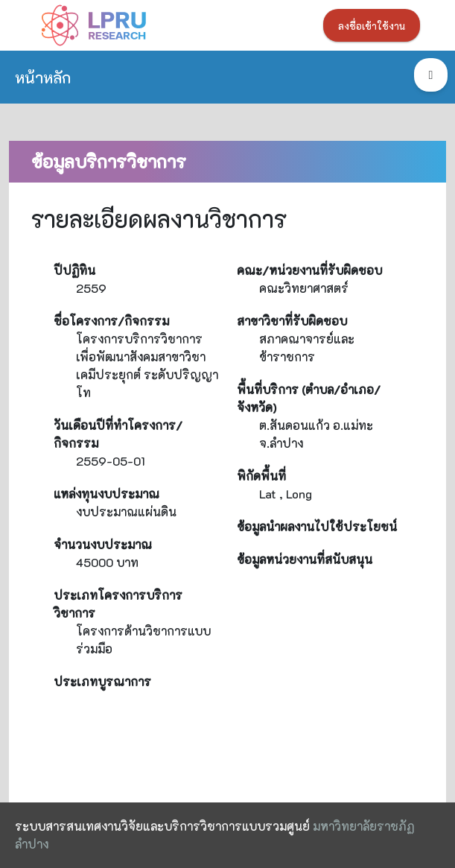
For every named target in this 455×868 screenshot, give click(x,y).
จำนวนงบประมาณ (103, 544)
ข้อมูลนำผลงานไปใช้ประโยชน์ (317, 526)
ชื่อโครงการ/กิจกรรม (111, 321)
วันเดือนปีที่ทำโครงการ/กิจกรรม (118, 434)
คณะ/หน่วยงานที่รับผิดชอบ (309, 270)
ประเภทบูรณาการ (102, 681)
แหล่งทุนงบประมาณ (106, 494)
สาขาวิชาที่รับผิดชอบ (292, 321)
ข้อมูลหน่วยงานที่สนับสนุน (305, 559)
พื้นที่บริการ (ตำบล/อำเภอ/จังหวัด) (309, 398)
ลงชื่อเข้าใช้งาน (372, 26)
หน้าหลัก (43, 77)
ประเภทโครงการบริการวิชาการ (118, 604)
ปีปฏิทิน (74, 270)
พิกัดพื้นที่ (261, 476)
